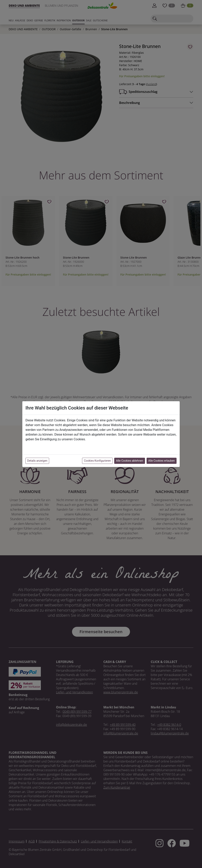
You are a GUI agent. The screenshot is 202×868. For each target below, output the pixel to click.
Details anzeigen (37, 461)
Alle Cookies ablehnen (130, 461)
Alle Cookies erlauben (162, 461)
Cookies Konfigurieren (97, 461)
